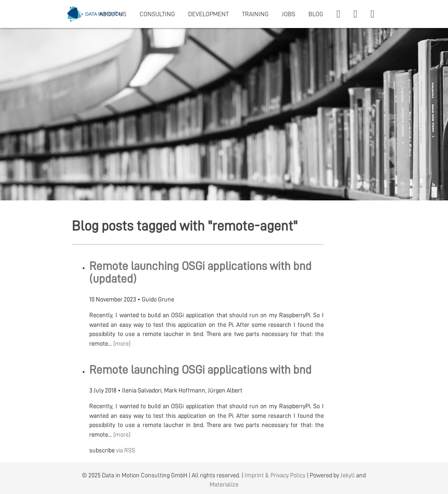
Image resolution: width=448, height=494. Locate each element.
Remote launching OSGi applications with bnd (200, 370)
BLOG (316, 14)
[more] (122, 343)
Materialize (224, 484)
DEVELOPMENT (208, 14)
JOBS (289, 14)
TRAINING (255, 14)
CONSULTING (157, 14)
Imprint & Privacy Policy (275, 475)
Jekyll (348, 475)
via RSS (126, 450)
